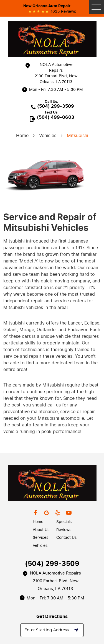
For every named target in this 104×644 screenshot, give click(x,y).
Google (47, 513)
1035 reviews (63, 12)
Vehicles (48, 136)
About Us (41, 530)
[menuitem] (45, 522)
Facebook (35, 513)
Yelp (58, 513)
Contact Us (66, 538)
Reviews (64, 530)
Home (22, 136)
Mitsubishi (78, 136)
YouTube (69, 513)
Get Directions (52, 617)
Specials (64, 522)
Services (40, 538)
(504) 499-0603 (56, 117)
